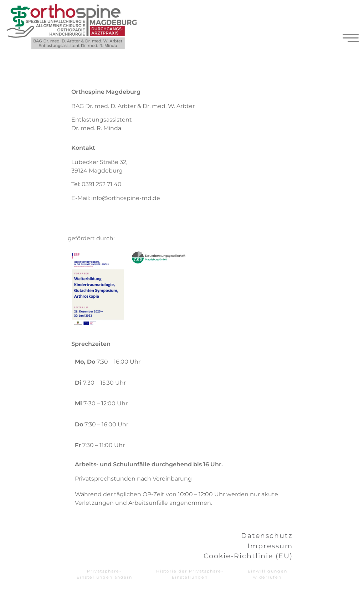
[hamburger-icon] (351, 40)
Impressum (270, 546)
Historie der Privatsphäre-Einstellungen (190, 574)
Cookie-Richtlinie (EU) (248, 556)
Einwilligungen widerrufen (268, 574)
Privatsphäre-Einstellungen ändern (104, 574)
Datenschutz (267, 535)
